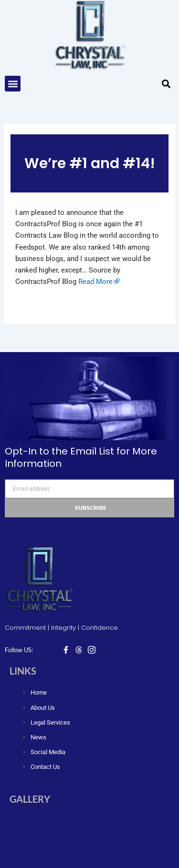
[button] (13, 84)
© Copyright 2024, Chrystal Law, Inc (90, 848)
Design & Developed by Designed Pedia (89, 861)
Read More (95, 282)
